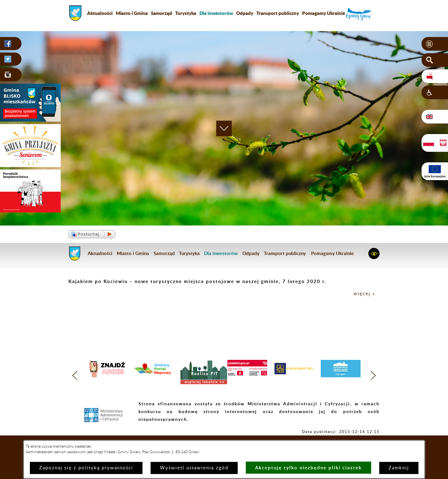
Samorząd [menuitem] (161, 13)
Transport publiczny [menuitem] (278, 13)
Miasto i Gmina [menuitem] (132, 13)
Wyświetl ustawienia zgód (194, 468)
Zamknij (399, 468)
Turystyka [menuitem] (186, 13)
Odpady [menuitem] (245, 13)
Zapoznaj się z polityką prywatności (86, 468)
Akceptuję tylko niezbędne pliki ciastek (308, 468)
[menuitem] (216, 13)
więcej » (364, 294)
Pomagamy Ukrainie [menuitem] (324, 13)
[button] (435, 44)
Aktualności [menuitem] (100, 13)
